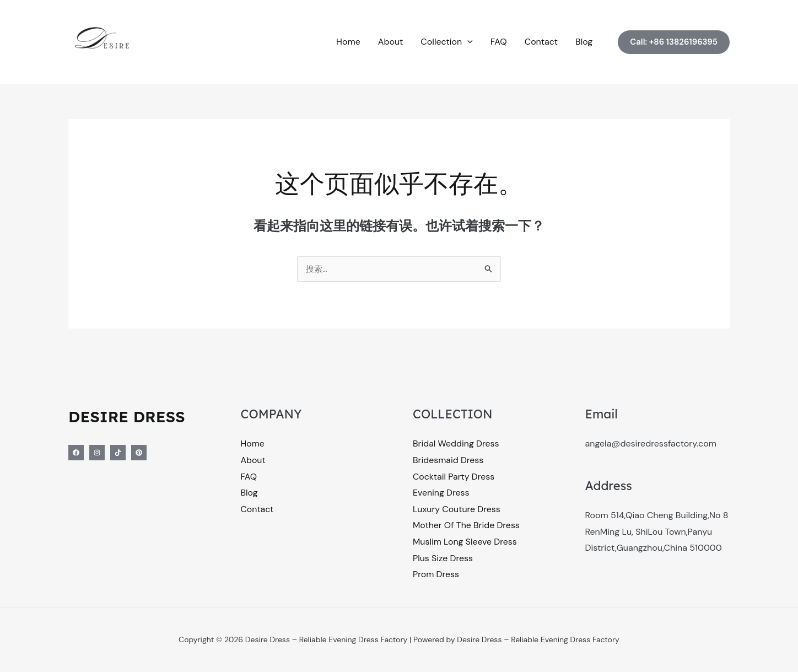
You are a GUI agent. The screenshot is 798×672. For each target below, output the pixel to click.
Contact (541, 42)
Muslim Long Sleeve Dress (465, 543)
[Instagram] (97, 453)
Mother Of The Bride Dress (467, 526)
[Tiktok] (118, 453)
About (391, 42)
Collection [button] (447, 42)
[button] (467, 42)
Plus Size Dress (443, 559)
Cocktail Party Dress (454, 477)
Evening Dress (441, 494)
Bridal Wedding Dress (456, 444)
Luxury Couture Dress (457, 510)
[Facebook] (76, 453)
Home (348, 42)
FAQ (499, 42)
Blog (584, 42)
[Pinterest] (139, 453)
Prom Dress (436, 575)
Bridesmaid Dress (448, 461)
